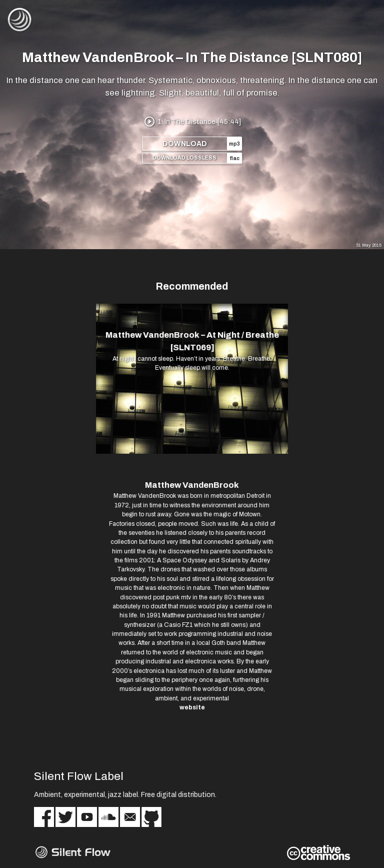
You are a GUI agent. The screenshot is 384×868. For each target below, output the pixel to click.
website (192, 707)
